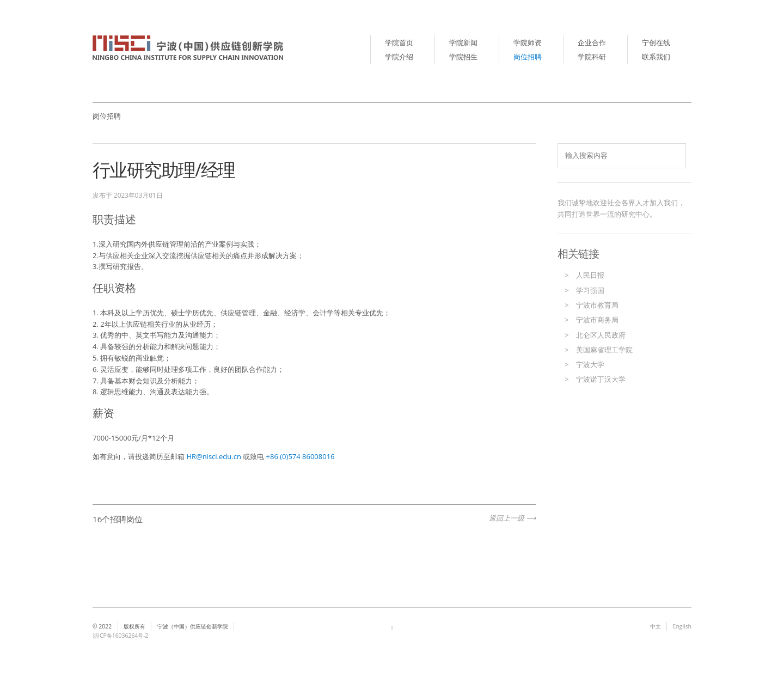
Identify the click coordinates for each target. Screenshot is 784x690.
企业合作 (592, 42)
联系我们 (656, 57)
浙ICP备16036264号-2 (121, 636)
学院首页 (399, 42)
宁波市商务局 (597, 320)
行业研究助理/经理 (164, 170)
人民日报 (590, 275)
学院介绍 (399, 57)
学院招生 (463, 57)
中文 (656, 626)
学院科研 (592, 57)
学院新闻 (463, 42)
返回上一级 (507, 518)
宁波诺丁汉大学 (601, 379)
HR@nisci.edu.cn (214, 456)
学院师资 (528, 42)
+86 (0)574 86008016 (299, 456)
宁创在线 (656, 42)
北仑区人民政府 (601, 335)
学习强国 (590, 290)
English (682, 626)
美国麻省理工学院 (604, 350)
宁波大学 (590, 364)
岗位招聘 (528, 57)
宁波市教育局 (597, 305)
